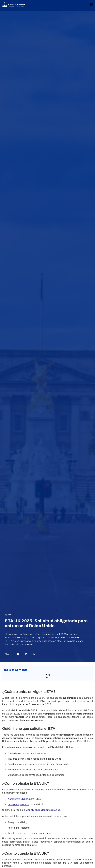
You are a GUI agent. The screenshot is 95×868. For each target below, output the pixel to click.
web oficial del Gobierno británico (43, 810)
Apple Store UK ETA (18, 799)
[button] (18, 654)
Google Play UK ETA (19, 804)
